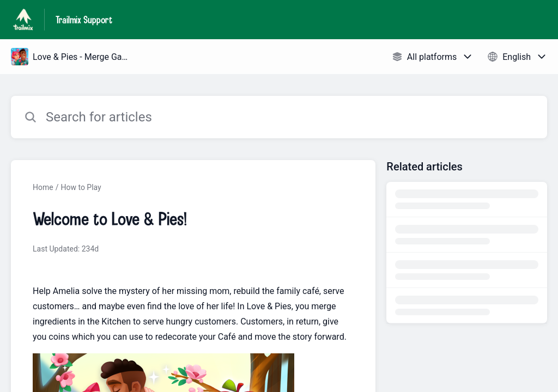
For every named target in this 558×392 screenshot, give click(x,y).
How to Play (81, 187)
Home (43, 187)
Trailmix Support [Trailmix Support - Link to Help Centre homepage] (84, 20)
